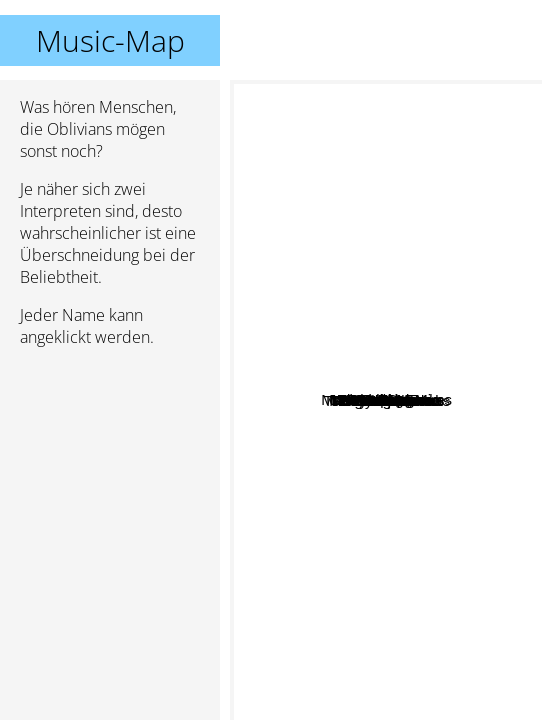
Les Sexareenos (332, 248)
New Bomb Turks (421, 506)
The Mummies (423, 537)
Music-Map (110, 40)
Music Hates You (320, 431)
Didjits (390, 447)
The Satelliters (317, 586)
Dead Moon (403, 413)
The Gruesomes (414, 706)
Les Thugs (355, 301)
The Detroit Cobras (470, 463)
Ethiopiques (287, 266)
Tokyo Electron (371, 367)
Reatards (427, 148)
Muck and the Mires (363, 116)
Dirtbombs (407, 389)
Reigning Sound (347, 470)
